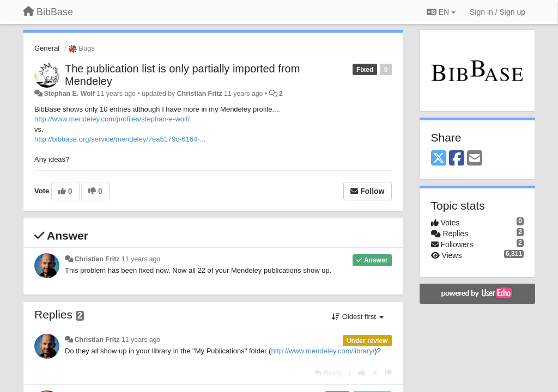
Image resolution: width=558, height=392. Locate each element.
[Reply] (328, 373)
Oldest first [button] (357, 317)
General (47, 48)
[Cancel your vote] (375, 373)
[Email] (475, 159)
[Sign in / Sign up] (498, 12)
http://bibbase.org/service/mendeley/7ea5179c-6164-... (120, 139)
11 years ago (141, 259)
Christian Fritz (200, 94)
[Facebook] (457, 159)
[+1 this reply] (362, 373)
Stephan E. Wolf (69, 94)
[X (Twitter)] (439, 159)
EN (441, 12)
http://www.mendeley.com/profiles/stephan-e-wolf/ (112, 119)
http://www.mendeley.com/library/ (323, 351)
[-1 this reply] (388, 373)
